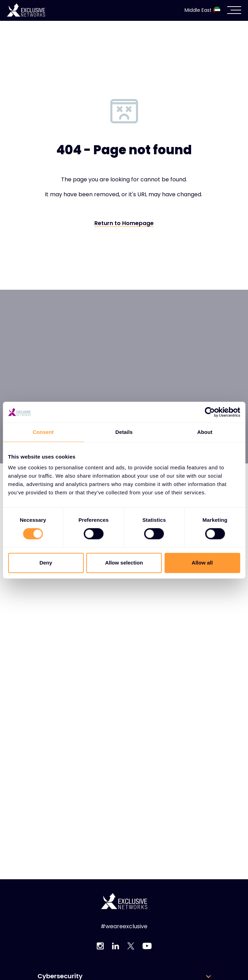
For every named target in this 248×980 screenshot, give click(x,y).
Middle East (202, 10)
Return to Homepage (124, 224)
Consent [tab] (43, 432)
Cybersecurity (60, 976)
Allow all (202, 563)
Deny (46, 563)
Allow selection (124, 563)
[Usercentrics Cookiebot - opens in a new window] (210, 412)
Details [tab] (124, 432)
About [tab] (205, 432)
